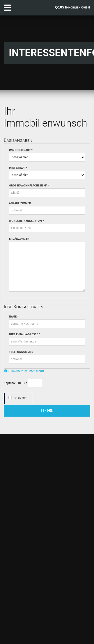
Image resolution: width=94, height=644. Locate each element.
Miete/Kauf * (18, 168)
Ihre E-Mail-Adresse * (25, 334)
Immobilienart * (21, 150)
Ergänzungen (19, 239)
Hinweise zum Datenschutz (24, 371)
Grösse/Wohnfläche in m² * (29, 186)
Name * (14, 317)
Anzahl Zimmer (20, 203)
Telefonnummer (21, 352)
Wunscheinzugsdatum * (26, 221)
